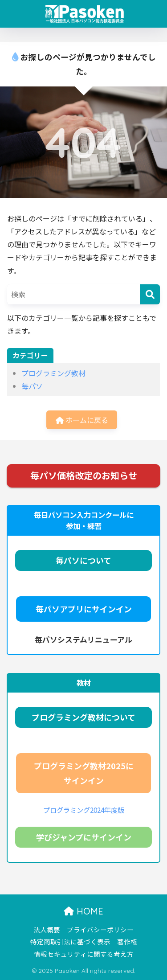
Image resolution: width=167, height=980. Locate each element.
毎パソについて (83, 560)
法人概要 (47, 929)
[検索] (150, 294)
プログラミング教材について (83, 717)
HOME (83, 911)
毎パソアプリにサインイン (84, 609)
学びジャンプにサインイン (84, 837)
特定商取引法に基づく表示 (70, 941)
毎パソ (32, 386)
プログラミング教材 (53, 373)
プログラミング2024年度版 (84, 810)
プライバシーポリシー (100, 929)
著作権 (127, 941)
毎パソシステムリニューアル (83, 640)
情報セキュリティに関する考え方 (84, 954)
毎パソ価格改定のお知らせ (84, 475)
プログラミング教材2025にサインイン (84, 773)
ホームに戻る (82, 420)
